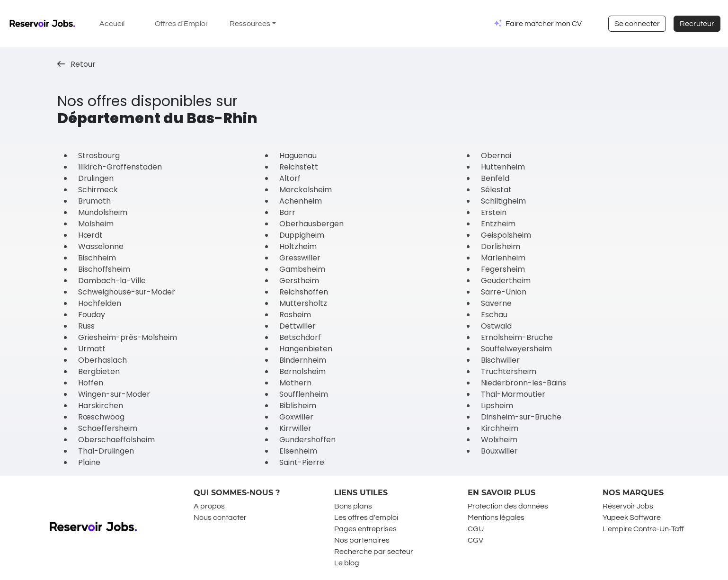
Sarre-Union (504, 292)
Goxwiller (296, 417)
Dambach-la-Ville (112, 281)
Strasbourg (99, 156)
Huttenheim (503, 167)
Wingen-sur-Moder (114, 394)
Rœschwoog (101, 417)
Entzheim (498, 224)
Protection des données (508, 506)
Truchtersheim (509, 371)
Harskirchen (101, 406)
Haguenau (298, 156)
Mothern (295, 383)
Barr (287, 212)
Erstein (494, 212)
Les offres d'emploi (366, 518)
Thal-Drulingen (106, 451)
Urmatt (92, 349)
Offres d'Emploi (181, 24)
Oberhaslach (102, 360)
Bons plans (353, 506)
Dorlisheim (501, 246)
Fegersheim (503, 269)
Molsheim (96, 224)
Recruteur (697, 24)
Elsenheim (298, 451)
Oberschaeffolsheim (116, 440)
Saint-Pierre (302, 462)
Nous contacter (220, 518)
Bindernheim (303, 360)
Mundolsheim (103, 212)
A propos (209, 506)
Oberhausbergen (311, 224)
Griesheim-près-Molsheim (128, 337)
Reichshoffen (304, 292)
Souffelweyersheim (516, 349)
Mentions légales (496, 518)
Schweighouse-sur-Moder (127, 292)
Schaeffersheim (108, 428)
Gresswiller (300, 258)
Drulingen (96, 178)
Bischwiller (500, 360)
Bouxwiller (499, 451)
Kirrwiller (295, 428)
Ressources (250, 24)
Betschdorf (300, 337)
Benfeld (495, 178)
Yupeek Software (632, 518)
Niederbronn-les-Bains (524, 383)
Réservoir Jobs (628, 506)
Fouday (92, 315)
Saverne (496, 303)
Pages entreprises (365, 529)
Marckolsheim (306, 190)
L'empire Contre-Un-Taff (643, 529)
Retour (76, 64)
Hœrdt (90, 235)
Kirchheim (500, 428)
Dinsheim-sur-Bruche (521, 417)
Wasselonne (101, 246)
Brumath (94, 201)
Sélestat (496, 190)
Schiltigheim (503, 201)
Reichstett (299, 167)
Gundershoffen (307, 440)
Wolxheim (499, 440)
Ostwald (496, 326)
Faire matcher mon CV (544, 24)
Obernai (496, 156)
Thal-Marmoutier (513, 394)
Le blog (347, 563)
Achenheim (301, 201)
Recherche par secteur (374, 552)
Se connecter (637, 24)
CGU (476, 529)
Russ (86, 326)
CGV (475, 540)
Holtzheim (298, 246)
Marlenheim (503, 258)
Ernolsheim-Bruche (517, 337)
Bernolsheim (302, 371)
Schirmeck (98, 190)
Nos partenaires (362, 540)
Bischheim (97, 258)
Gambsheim (302, 269)
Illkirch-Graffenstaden (120, 167)
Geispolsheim (506, 235)
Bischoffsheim (104, 269)
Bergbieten (99, 371)
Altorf (290, 178)
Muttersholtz (303, 303)
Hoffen (91, 383)
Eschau (494, 315)
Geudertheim (506, 281)
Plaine (89, 462)
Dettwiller (297, 326)
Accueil (112, 24)
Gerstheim (299, 281)
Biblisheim (298, 406)
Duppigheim (302, 235)
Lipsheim (497, 406)
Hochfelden (100, 303)
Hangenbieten (306, 349)
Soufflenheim (304, 394)
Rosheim (295, 315)
